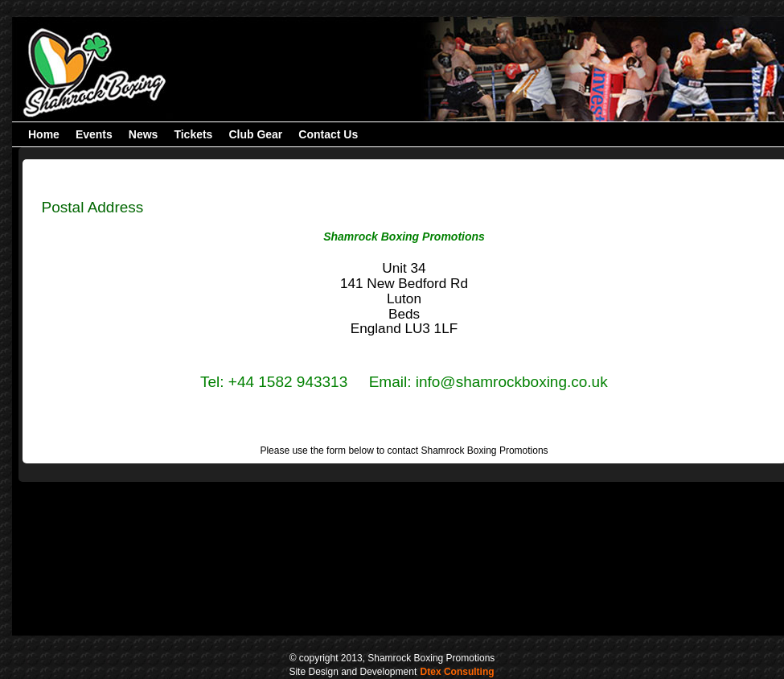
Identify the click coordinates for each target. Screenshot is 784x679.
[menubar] (193, 134)
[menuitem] (44, 134)
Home (44, 134)
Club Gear (255, 134)
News (144, 134)
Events (94, 134)
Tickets (193, 134)
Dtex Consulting (458, 672)
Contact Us (328, 134)
